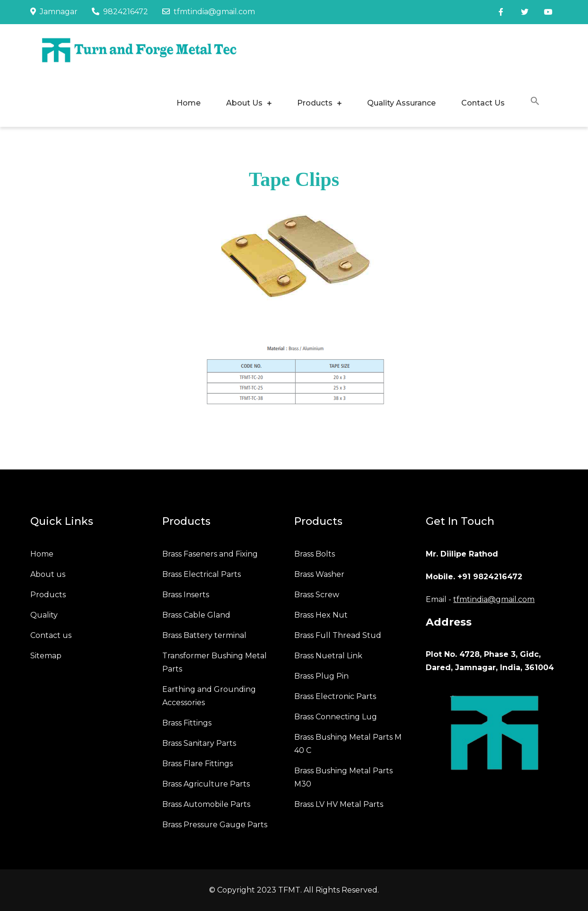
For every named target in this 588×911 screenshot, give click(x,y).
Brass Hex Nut (321, 615)
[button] (535, 102)
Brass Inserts (186, 595)
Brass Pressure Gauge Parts (215, 825)
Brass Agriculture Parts (206, 784)
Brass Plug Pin (321, 676)
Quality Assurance (401, 103)
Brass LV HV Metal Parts (339, 804)
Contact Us (483, 103)
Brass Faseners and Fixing (210, 554)
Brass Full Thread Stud (338, 635)
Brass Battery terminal (204, 635)
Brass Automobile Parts (206, 804)
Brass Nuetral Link (328, 656)
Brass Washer (319, 574)
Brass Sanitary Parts (199, 743)
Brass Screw (317, 595)
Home (189, 103)
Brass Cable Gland (196, 615)
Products (315, 103)
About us (48, 574)
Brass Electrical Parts (202, 574)
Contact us (51, 635)
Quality (44, 615)
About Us (244, 103)
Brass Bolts (315, 554)
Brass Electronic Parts (335, 696)
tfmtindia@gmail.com (209, 12)
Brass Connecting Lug (336, 717)
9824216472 (120, 12)
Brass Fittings (187, 723)
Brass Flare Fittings (197, 764)
